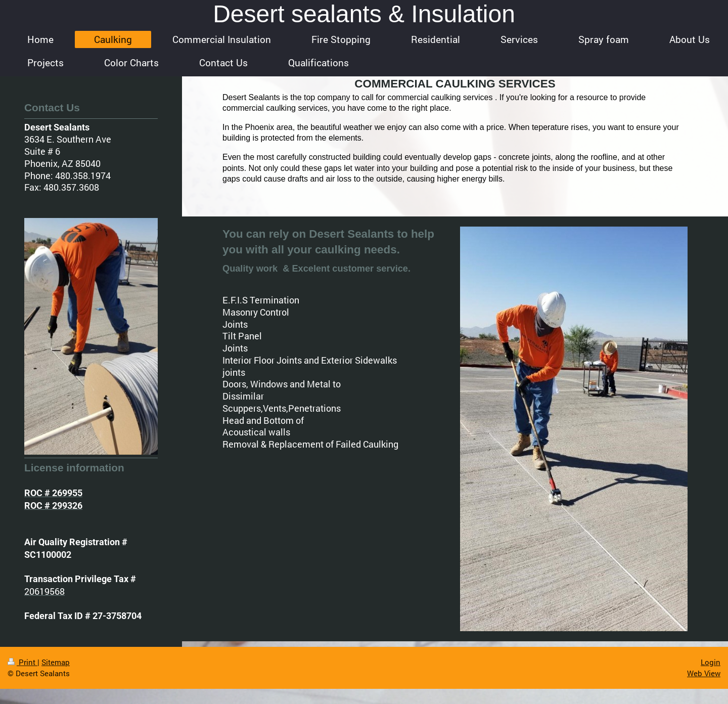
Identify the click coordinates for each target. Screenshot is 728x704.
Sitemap (56, 662)
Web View (704, 673)
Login (711, 662)
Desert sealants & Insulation (364, 14)
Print (22, 662)
